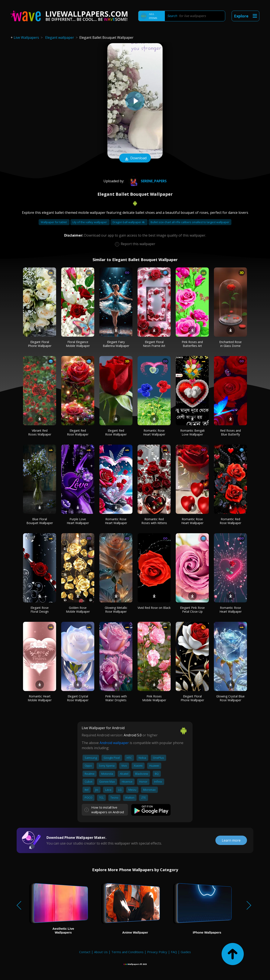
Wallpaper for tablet (54, 222)
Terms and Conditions (127, 952)
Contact (85, 952)
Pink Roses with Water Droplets (116, 698)
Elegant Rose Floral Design (40, 610)
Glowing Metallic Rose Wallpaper (116, 610)
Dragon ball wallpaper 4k (129, 222)
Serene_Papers (147, 181)
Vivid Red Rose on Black (154, 608)
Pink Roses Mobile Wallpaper (154, 698)
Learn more (231, 840)
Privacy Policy (157, 952)
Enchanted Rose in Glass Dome (230, 344)
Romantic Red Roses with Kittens (154, 521)
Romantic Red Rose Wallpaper (230, 521)
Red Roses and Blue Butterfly (230, 432)
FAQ (174, 952)
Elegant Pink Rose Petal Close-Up (192, 610)
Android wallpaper (114, 743)
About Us (101, 952)
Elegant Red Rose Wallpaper (78, 432)
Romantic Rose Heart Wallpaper (154, 432)
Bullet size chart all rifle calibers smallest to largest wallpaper (190, 222)
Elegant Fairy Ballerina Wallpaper (116, 344)
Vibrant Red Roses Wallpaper (40, 432)
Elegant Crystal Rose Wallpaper (78, 698)
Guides (186, 952)
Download (135, 158)
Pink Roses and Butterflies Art (192, 344)
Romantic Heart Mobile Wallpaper (40, 698)
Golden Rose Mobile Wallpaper (78, 610)
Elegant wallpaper (60, 37)
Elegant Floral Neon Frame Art (154, 344)
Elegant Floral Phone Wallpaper (40, 344)
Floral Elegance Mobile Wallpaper (78, 344)
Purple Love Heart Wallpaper (78, 521)
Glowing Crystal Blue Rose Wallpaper (230, 698)
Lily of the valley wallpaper (90, 222)
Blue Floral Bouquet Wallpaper (40, 521)
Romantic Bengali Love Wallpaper (192, 432)
